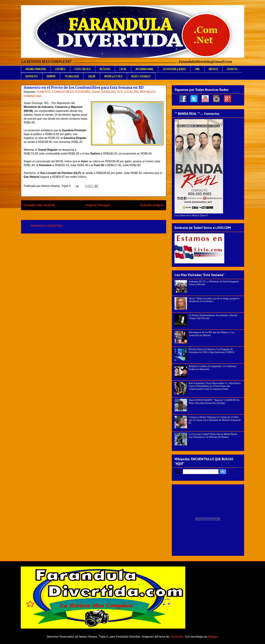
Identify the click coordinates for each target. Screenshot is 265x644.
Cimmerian (177, 637)
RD (136, 92)
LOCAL (123, 69)
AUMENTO (44, 92)
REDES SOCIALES (141, 76)
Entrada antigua (152, 205)
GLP (120, 92)
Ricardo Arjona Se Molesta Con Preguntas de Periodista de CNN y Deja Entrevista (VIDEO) (212, 351)
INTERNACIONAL (145, 69)
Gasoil (96, 92)
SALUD (92, 76)
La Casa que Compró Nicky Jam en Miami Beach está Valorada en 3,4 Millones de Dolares (213, 436)
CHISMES (60, 69)
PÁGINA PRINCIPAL (36, 69)
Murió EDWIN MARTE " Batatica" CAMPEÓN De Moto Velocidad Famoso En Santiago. (214, 402)
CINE (197, 69)
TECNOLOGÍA (72, 76)
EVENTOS (232, 69)
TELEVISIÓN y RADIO (174, 69)
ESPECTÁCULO (83, 69)
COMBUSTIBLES (63, 92)
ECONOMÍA (83, 92)
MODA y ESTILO (113, 76)
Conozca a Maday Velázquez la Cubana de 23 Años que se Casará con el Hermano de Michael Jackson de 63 (215, 420)
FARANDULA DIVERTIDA (47, 226)
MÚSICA (213, 69)
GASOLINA (108, 92)
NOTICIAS (105, 69)
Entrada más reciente (40, 205)
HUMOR (51, 76)
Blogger (213, 637)
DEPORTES (32, 76)
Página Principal (98, 205)
